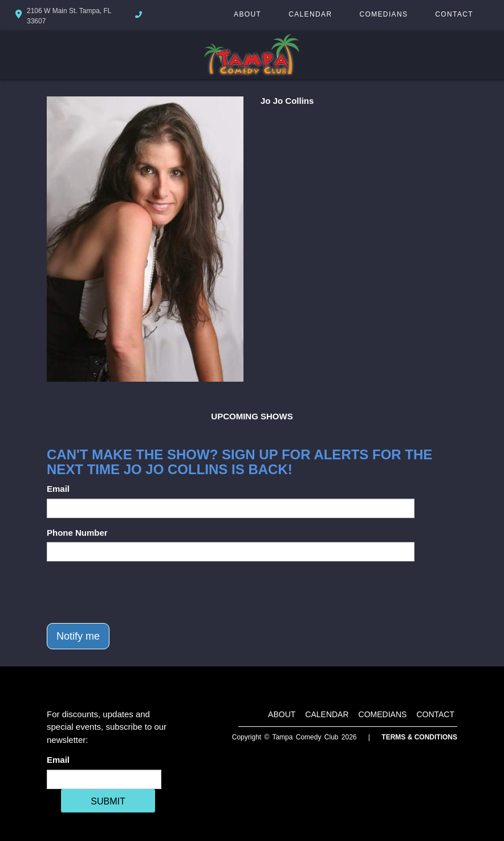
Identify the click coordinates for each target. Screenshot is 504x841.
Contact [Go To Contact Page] (454, 14)
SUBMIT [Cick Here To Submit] (108, 801)
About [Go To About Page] (247, 14)
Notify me (78, 636)
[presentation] (133, 592)
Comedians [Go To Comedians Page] (383, 14)
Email (58, 489)
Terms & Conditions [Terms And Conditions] (419, 737)
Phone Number (77, 533)
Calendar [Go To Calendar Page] (310, 14)
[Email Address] (104, 779)
